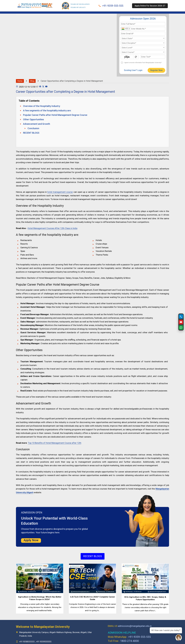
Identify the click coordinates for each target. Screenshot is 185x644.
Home (20, 81)
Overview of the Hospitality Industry (42, 106)
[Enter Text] (153, 57)
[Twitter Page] (43, 87)
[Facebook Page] (40, 87)
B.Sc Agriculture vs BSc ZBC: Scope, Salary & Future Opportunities (145, 598)
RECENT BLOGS (31, 133)
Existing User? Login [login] (133, 70)
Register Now (156, 70)
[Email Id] (143, 34)
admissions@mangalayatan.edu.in (135, 626)
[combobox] (126, 29)
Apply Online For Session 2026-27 (150, 6)
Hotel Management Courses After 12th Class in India (53, 228)
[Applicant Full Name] (143, 24)
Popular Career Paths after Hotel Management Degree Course (55, 115)
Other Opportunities (33, 119)
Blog (32, 81)
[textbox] (143, 38)
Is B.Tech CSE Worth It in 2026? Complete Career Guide (93, 598)
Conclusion (33, 128)
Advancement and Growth (37, 124)
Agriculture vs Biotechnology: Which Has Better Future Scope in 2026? (40, 598)
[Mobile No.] (143, 29)
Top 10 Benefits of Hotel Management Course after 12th (55, 443)
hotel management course (60, 192)
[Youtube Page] (46, 87)
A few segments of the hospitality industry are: (47, 110)
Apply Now (31, 540)
